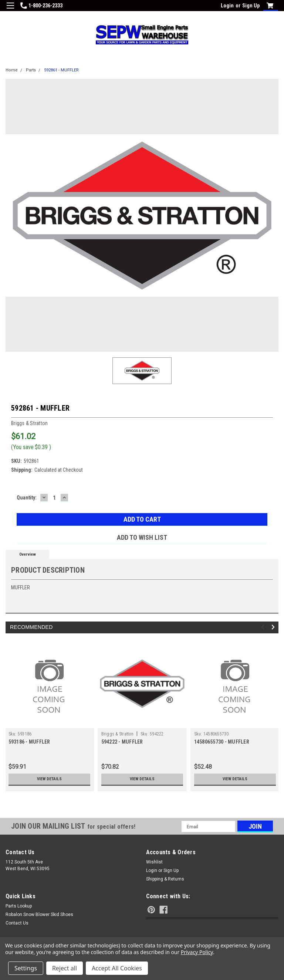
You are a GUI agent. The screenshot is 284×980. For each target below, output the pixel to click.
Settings (26, 968)
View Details (49, 779)
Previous (264, 627)
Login (227, 6)
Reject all (65, 968)
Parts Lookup (19, 906)
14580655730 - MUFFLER (222, 742)
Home (12, 70)
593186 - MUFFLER (29, 742)
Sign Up (251, 6)
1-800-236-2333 (41, 6)
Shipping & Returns (165, 879)
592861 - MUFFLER (61, 70)
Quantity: (27, 498)
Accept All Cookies (117, 968)
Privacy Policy (197, 952)
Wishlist (154, 862)
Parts (31, 70)
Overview (28, 554)
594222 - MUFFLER (122, 742)
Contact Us (17, 923)
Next (274, 627)
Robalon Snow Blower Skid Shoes (39, 915)
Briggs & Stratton (117, 734)
